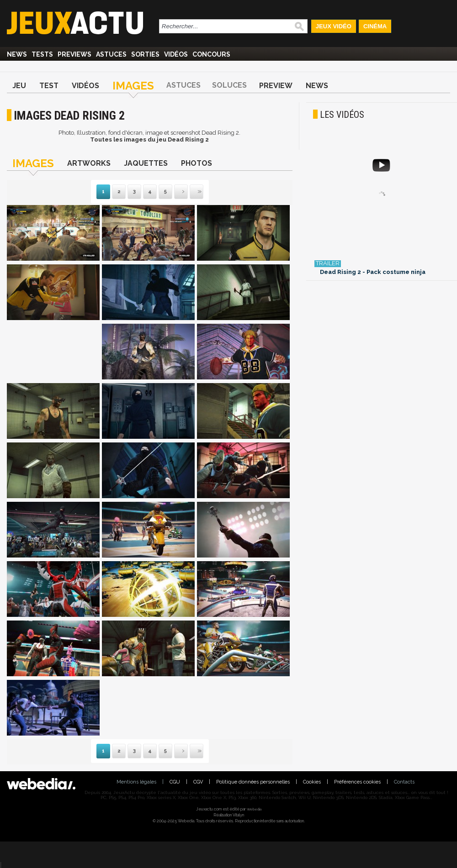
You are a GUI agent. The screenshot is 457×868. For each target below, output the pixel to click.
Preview (276, 86)
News (17, 54)
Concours (211, 54)
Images (133, 86)
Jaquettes (146, 163)
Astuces (111, 54)
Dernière (191, 192)
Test (49, 86)
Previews (74, 54)
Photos (197, 163)
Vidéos (176, 54)
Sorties (145, 54)
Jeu (19, 86)
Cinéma (375, 26)
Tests (42, 54)
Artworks (89, 163)
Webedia (254, 809)
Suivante (175, 192)
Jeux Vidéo (334, 26)
